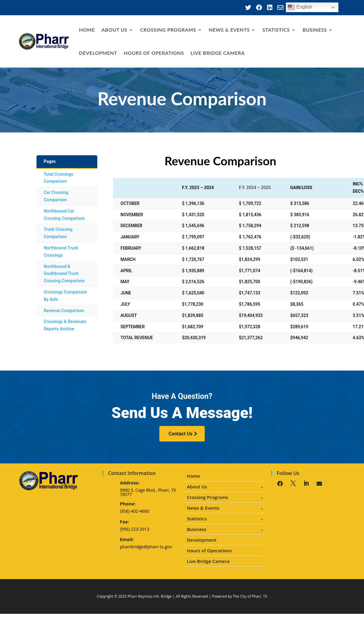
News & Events (229, 30)
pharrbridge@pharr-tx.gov (146, 547)
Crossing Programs (168, 30)
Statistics (276, 30)
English (300, 7)
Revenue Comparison (64, 311)
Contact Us (180, 434)
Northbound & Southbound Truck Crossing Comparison (64, 274)
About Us (114, 30)
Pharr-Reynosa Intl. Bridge (150, 596)
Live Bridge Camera (218, 53)
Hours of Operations (154, 53)
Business (315, 30)
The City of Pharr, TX (250, 596)
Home (87, 30)
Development (98, 53)
